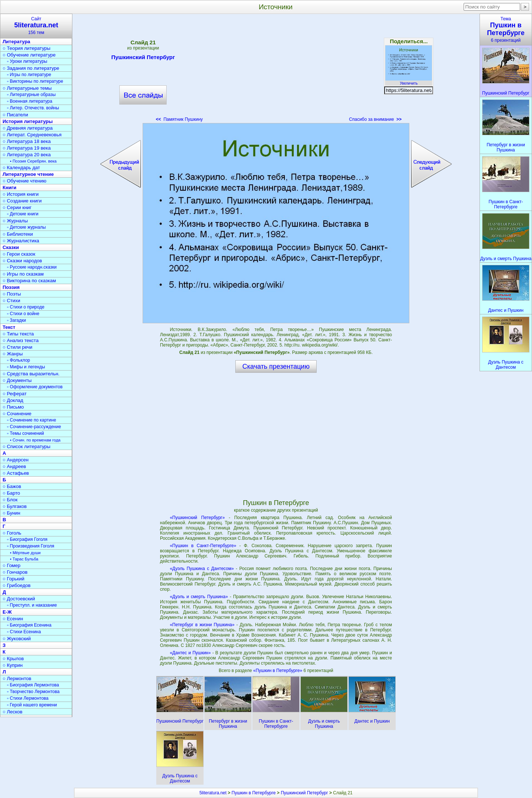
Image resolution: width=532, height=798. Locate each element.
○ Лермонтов (17, 678)
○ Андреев (14, 466)
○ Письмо (13, 407)
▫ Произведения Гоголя (31, 546)
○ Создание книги (22, 201)
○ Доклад (13, 400)
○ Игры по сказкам (23, 274)
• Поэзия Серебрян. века (33, 161)
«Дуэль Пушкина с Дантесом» (202, 569)
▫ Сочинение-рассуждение (34, 427)
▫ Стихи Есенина (24, 632)
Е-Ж (7, 612)
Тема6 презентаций (506, 30)
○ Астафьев (16, 473)
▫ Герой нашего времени (32, 705)
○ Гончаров (15, 572)
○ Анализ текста (21, 340)
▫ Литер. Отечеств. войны (33, 108)
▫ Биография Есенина (29, 625)
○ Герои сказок (19, 254)
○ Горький (13, 579)
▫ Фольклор (18, 360)
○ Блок (10, 500)
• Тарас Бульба (24, 559)
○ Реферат (15, 394)
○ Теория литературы (26, 48)
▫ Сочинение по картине (32, 420)
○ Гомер (11, 565)
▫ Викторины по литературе (35, 81)
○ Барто (11, 493)
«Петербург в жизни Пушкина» (202, 625)
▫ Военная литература (30, 101)
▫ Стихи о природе (26, 307)
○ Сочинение (17, 414)
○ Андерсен (16, 460)
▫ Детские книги (23, 214)
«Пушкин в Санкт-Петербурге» (203, 546)
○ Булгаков (15, 506)
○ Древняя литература (28, 128)
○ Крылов (13, 659)
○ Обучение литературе (29, 55)
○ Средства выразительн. (31, 374)
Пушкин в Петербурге (254, 793)
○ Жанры (13, 354)
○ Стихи (11, 301)
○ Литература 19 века (27, 148)
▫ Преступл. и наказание (32, 605)
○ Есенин (13, 619)
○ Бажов (12, 486)
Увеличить (409, 81)
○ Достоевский (19, 599)
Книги (9, 187)
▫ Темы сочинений (25, 433)
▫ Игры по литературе (29, 75)
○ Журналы (15, 221)
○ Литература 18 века (27, 141)
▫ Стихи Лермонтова (28, 698)
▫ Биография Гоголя (27, 539)
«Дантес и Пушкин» (190, 653)
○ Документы (17, 380)
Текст (9, 327)
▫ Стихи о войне (23, 314)
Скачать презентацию (276, 366)
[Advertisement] (276, 70)
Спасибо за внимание (375, 119)
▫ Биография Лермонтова (33, 685)
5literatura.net (213, 793)
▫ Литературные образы (31, 95)
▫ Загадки (16, 320)
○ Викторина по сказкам (29, 281)
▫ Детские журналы (26, 227)
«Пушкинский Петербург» (197, 518)
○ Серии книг (17, 207)
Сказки (11, 247)
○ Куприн (13, 665)
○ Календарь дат (21, 168)
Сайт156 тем (36, 26)
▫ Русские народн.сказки (32, 267)
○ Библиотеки (18, 234)
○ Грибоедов (17, 585)
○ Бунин (11, 513)
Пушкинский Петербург (143, 58)
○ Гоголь (12, 533)
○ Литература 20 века (27, 155)
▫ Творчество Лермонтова (33, 692)
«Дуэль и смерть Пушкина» (199, 597)
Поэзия (11, 287)
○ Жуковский (17, 639)
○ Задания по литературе (31, 68)
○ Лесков (13, 712)
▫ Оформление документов (35, 387)
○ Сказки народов (22, 261)
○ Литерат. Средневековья (32, 135)
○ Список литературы (26, 446)
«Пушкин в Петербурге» (278, 671)
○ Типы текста (18, 334)
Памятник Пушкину (179, 119)
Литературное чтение (28, 174)
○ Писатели (15, 115)
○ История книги (21, 194)
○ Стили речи (18, 347)
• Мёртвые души (25, 553)
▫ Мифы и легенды (26, 367)
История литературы (28, 121)
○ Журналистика (21, 241)
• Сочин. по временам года (35, 440)
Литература (16, 42)
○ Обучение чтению (25, 181)
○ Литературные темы (27, 88)
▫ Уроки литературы (27, 61)
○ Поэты (12, 294)
